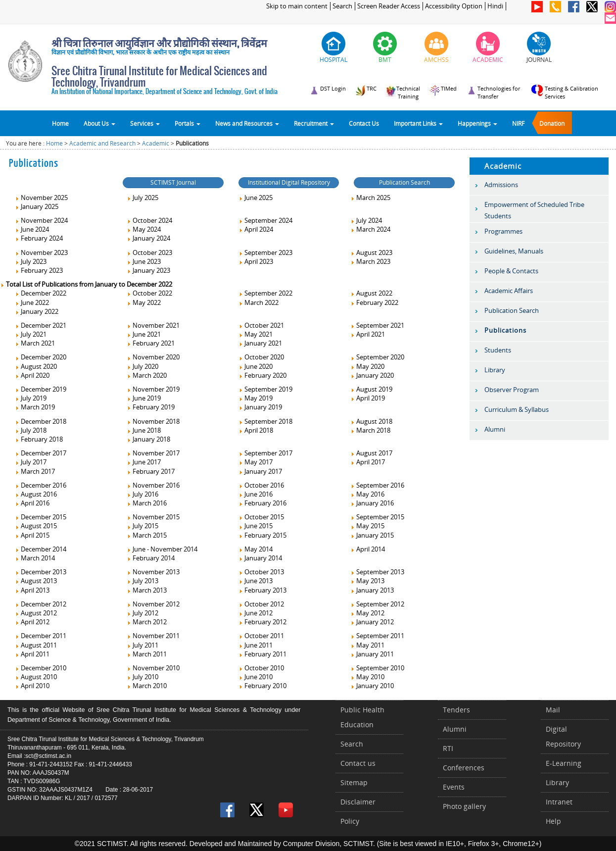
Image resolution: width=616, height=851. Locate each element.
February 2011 (262, 654)
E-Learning (564, 763)
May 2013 (367, 581)
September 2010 (377, 668)
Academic (156, 143)
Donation (552, 123)
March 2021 (35, 343)
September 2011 (377, 636)
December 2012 (41, 604)
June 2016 (256, 494)
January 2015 (372, 535)
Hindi (495, 6)
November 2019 (153, 389)
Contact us (358, 763)
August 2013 (36, 581)
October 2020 (261, 357)
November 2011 (153, 636)
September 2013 (377, 572)
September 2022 (265, 293)
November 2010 (153, 668)
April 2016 (32, 503)
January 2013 (372, 590)
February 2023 (39, 270)
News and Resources (247, 123)
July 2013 (142, 581)
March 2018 (370, 430)
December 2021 (41, 325)
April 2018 (256, 430)
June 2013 (256, 581)
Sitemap (354, 782)
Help (553, 821)
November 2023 (41, 252)
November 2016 (153, 485)
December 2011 (41, 636)
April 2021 (368, 334)
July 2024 (366, 220)
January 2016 (372, 503)
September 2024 (265, 220)
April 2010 (32, 686)
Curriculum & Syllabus (517, 409)
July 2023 (31, 261)
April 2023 (256, 261)
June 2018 (144, 430)
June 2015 (256, 526)
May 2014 (256, 549)
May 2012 (367, 613)
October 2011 (261, 636)
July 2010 (142, 677)
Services (145, 123)
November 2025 (41, 198)
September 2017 (265, 453)
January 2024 (148, 238)
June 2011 (256, 645)
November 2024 (41, 220)
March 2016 (147, 503)
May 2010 (367, 677)
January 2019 (260, 407)
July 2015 (142, 526)
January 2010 (372, 686)
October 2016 (261, 485)
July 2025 (142, 198)
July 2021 (31, 334)
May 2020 (367, 366)
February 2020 (262, 375)
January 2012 (372, 622)
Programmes (503, 231)
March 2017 (35, 471)
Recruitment (314, 123)
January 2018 (148, 439)
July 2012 (142, 613)
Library (495, 370)
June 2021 (144, 334)
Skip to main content (297, 6)
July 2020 (142, 366)
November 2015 (153, 517)
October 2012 (261, 604)
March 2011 (147, 654)
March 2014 (35, 558)
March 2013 (147, 590)
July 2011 (142, 645)
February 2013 (262, 590)
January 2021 (260, 343)
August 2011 (36, 645)
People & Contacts (511, 271)
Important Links (418, 123)
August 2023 (371, 252)
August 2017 (371, 453)
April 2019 (368, 398)
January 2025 (37, 206)
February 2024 (39, 238)
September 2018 (265, 421)
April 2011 (32, 654)
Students (498, 350)
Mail (553, 710)
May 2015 (367, 526)
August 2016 (36, 494)
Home (60, 123)
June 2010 (256, 677)
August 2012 (36, 613)
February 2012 (262, 622)
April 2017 (368, 462)
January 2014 (260, 558)
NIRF (518, 123)
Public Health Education (362, 717)
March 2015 (147, 535)
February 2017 (151, 471)
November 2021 (153, 325)
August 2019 (371, 389)
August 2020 (36, 366)
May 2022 (144, 302)
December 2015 (41, 517)
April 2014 (368, 549)
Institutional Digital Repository (289, 182)
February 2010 (262, 686)
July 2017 (31, 462)
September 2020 (377, 357)
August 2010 (36, 677)
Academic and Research (102, 143)
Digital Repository (563, 736)
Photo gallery (464, 806)
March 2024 (370, 229)
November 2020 (153, 357)
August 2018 (371, 421)
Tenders (456, 710)
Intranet (559, 802)
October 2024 (149, 220)
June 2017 (144, 462)
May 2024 (144, 229)
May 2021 (256, 334)
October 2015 (261, 517)
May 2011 (367, 645)
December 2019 (41, 389)
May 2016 (367, 494)
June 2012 (256, 613)
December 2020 (41, 357)
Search (342, 6)
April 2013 (32, 590)
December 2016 (41, 485)
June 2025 (256, 198)
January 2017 (260, 471)
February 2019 (151, 407)
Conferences (464, 768)
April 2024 (256, 229)
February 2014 (151, 558)
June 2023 (144, 261)
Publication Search (404, 182)
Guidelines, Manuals (514, 251)
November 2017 (153, 453)
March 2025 (370, 198)
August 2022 (371, 293)
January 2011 (372, 654)
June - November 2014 (162, 549)
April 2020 (32, 375)
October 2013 (261, 572)
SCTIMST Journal (173, 182)
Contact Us (364, 123)
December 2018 (41, 421)
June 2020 (256, 366)
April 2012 (32, 622)
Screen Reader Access (389, 6)
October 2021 (261, 325)
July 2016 (142, 494)
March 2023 (370, 261)
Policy (350, 821)
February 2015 (262, 535)
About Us (99, 123)
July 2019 (31, 398)
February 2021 (151, 343)
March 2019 (35, 407)
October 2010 (261, 668)
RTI (448, 748)
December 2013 (41, 572)
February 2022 (374, 302)
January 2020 (372, 375)
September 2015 (377, 517)
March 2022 (259, 302)
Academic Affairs (509, 291)
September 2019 (265, 389)
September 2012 (377, 604)
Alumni (495, 429)
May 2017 (256, 462)
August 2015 (36, 526)
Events (454, 787)
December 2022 (41, 293)
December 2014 (41, 549)
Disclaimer (358, 802)
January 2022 (37, 311)
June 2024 (32, 229)
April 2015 (32, 535)
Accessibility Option (454, 6)
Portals (188, 123)
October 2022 (149, 293)
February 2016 (262, 503)
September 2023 (265, 252)
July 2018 (31, 430)
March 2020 (147, 375)
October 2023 (149, 252)
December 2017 (41, 453)
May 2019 (256, 398)
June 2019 (144, 398)
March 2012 (147, 622)
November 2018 (153, 421)
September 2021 (377, 325)
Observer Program (512, 390)
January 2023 (148, 270)
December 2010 (41, 668)
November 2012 (153, 604)
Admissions (501, 185)
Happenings (477, 123)
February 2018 (39, 439)
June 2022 (32, 302)
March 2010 (147, 686)
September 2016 (377, 485)
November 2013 (153, 572)
